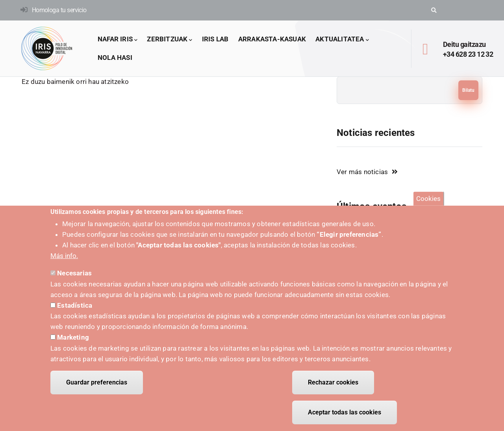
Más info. (64, 263)
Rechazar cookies (333, 389)
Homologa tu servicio (59, 10)
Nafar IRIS (118, 40)
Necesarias (74, 280)
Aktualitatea (342, 40)
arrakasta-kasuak (272, 39)
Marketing (73, 344)
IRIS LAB (215, 39)
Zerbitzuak (170, 40)
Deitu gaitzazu (464, 44)
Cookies (428, 206)
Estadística (75, 312)
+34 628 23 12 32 (468, 54)
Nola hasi (115, 58)
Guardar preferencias (97, 389)
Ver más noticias (362, 172)
